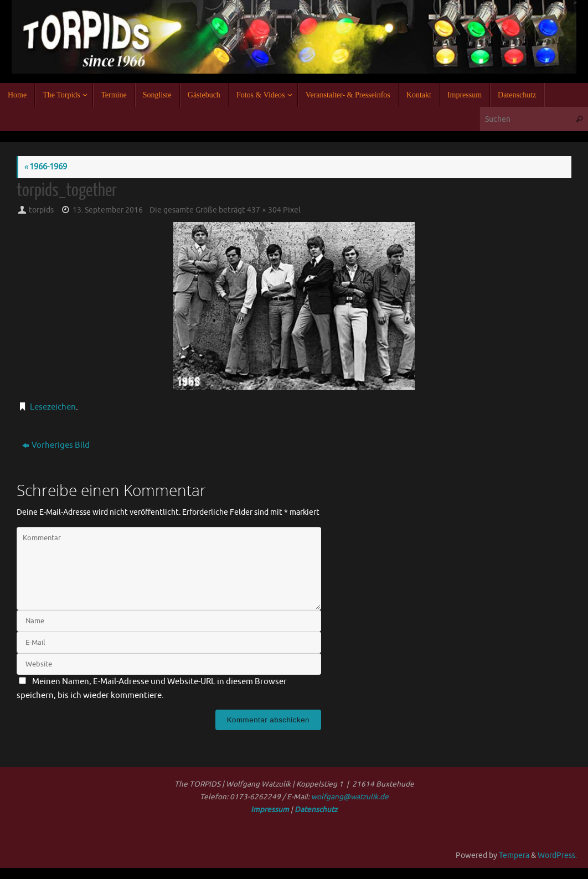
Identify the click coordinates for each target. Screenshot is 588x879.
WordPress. (557, 855)
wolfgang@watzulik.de (350, 797)
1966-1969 (45, 167)
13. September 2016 (108, 210)
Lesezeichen (53, 407)
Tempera (514, 855)
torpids (41, 210)
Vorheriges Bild (56, 445)
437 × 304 (264, 210)
